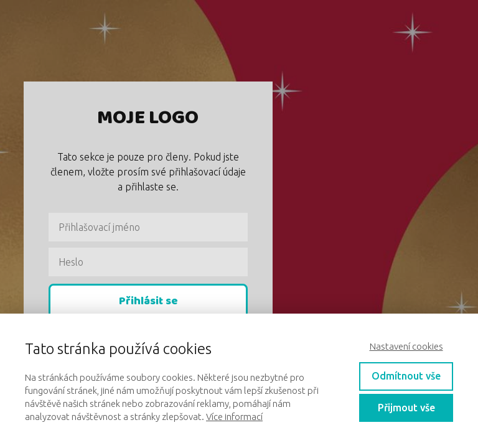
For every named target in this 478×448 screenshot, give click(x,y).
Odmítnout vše (406, 376)
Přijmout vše (406, 408)
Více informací (234, 417)
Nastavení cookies (406, 346)
